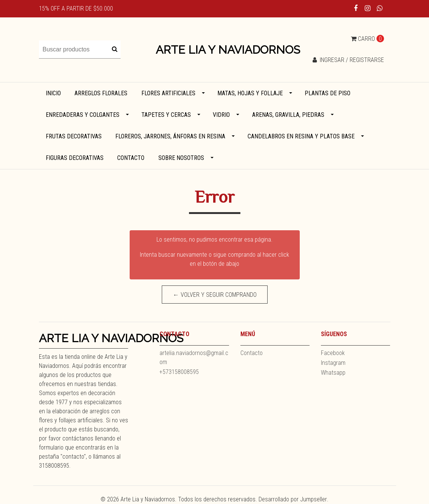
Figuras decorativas (75, 158)
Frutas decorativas (74, 136)
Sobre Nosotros (181, 158)
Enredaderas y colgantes (83, 115)
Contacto (131, 158)
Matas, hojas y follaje (250, 93)
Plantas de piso (328, 93)
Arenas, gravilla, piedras (288, 115)
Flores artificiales (168, 93)
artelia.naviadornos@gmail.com (194, 357)
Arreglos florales (101, 93)
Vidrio (221, 115)
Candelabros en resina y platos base (301, 136)
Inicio (53, 93)
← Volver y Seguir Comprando (214, 295)
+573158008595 (179, 372)
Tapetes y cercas (166, 115)
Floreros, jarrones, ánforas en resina (170, 136)
